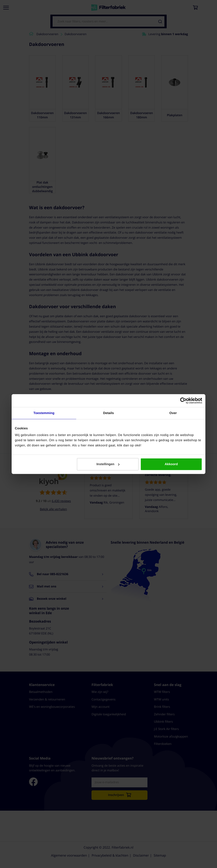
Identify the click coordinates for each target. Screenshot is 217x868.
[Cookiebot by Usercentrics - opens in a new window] (183, 400)
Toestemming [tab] (44, 413)
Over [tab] (173, 413)
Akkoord (171, 464)
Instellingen (108, 464)
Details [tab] (108, 413)
